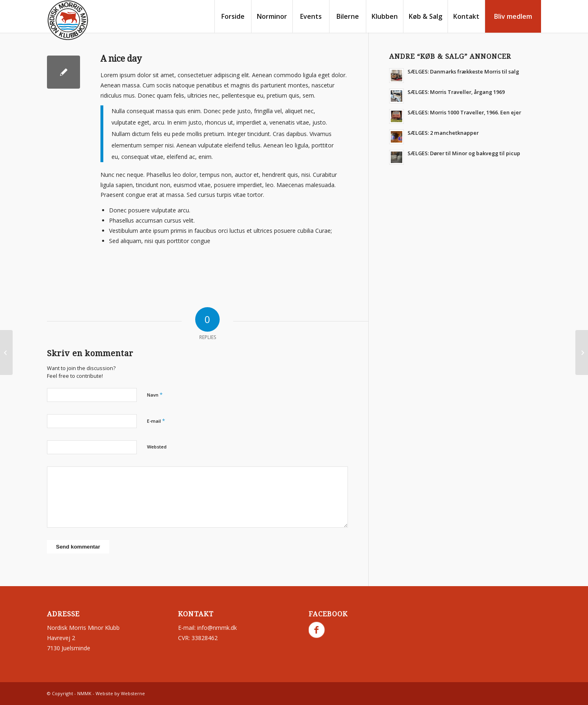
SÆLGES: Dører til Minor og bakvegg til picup (464, 153)
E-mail (156, 421)
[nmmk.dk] (68, 20)
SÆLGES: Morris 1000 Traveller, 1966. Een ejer (464, 112)
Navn (155, 395)
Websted (157, 447)
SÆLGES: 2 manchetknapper (443, 133)
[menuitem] (233, 16)
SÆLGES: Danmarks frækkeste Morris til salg (463, 71)
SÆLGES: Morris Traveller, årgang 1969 (456, 92)
